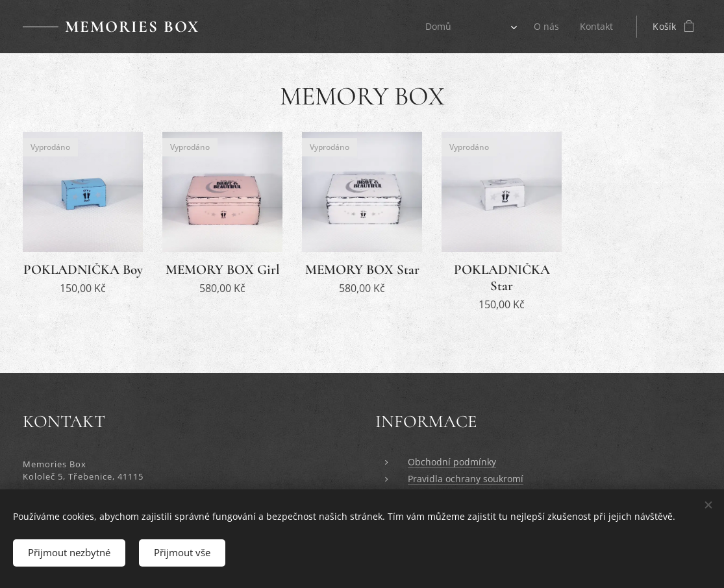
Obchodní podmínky (452, 462)
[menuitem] (438, 27)
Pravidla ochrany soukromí (466, 479)
